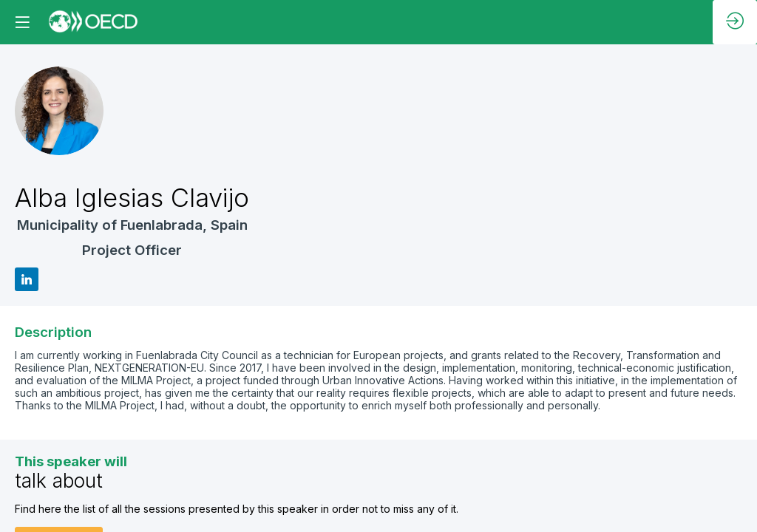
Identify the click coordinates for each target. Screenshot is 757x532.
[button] (22, 22)
